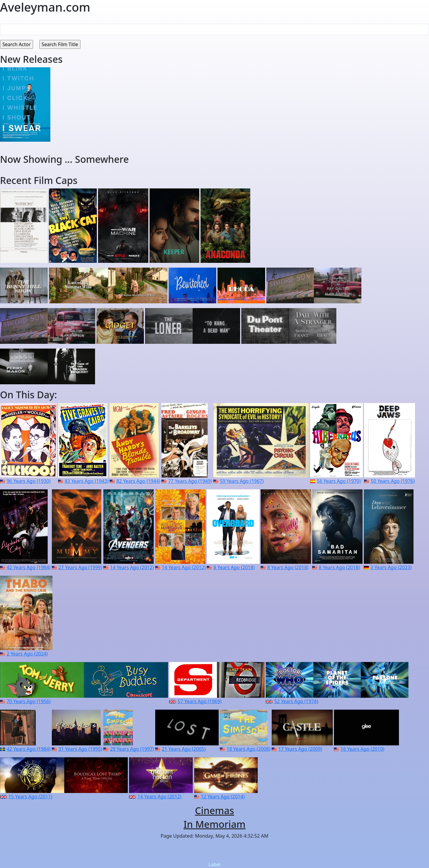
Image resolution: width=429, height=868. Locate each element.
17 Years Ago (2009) (300, 749)
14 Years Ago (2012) (132, 567)
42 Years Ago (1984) (28, 567)
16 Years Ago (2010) (362, 749)
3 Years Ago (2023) (391, 567)
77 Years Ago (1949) (190, 481)
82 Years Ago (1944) (138, 481)
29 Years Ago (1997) (132, 749)
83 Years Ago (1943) (87, 481)
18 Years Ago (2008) (248, 749)
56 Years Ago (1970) (339, 481)
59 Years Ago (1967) (242, 481)
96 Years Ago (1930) (28, 481)
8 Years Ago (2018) (234, 567)
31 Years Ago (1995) (80, 749)
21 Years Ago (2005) (184, 749)
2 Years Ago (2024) (27, 654)
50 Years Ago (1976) (393, 481)
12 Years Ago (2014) (223, 797)
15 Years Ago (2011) (30, 797)
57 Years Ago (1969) (199, 701)
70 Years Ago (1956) (28, 701)
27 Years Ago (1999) (80, 567)
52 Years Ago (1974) (296, 701)
